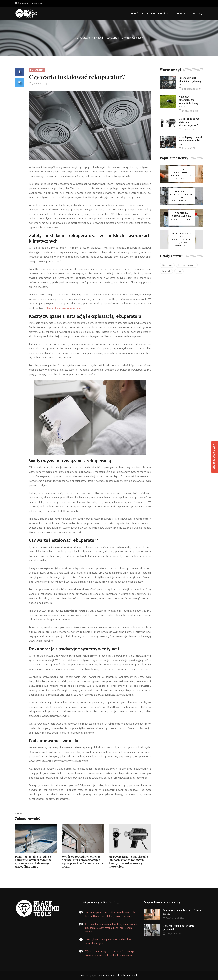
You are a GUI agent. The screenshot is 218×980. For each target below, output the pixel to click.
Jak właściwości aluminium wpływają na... (190, 81)
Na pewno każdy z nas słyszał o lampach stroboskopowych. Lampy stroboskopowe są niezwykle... (129, 861)
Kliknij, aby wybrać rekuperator (63, 308)
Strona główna (83, 38)
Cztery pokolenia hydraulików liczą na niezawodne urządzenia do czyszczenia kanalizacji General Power (112, 928)
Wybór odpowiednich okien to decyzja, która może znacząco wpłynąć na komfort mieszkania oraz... (82, 861)
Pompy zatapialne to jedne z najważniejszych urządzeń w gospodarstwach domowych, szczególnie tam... (33, 861)
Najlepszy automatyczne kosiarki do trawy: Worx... (189, 102)
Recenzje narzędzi (158, 13)
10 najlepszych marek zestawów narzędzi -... (191, 140)
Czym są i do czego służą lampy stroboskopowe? (189, 122)
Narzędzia (137, 13)
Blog (192, 13)
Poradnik (179, 13)
